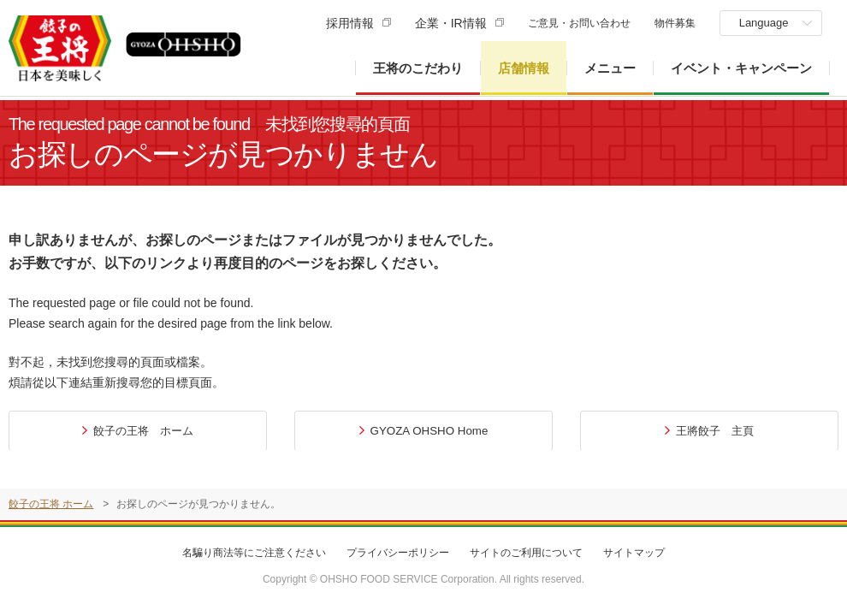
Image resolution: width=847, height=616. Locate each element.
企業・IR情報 (450, 23)
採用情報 (349, 23)
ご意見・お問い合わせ (578, 23)
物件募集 (674, 23)
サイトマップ (634, 553)
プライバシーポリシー (398, 553)
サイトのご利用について (526, 553)
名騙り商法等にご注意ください (254, 553)
